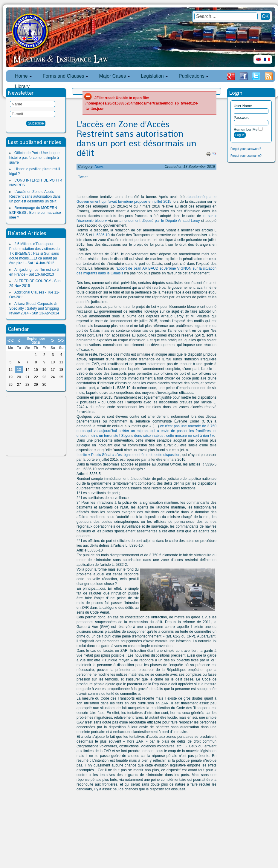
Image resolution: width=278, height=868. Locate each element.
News (99, 167)
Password (242, 118)
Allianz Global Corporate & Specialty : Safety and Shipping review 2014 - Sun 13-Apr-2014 (34, 308)
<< (11, 341)
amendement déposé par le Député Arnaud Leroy (160, 221)
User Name (243, 106)
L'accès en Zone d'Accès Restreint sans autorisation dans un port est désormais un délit (35, 196)
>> (61, 341)
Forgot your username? (246, 156)
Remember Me (246, 130)
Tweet (83, 177)
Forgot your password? (246, 149)
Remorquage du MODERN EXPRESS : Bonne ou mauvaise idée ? (35, 213)
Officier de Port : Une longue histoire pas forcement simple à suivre (34, 158)
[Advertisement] (36, 426)
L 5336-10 (101, 235)
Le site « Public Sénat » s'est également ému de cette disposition (128, 455)
